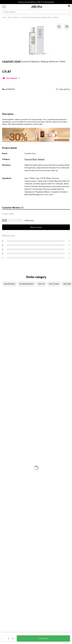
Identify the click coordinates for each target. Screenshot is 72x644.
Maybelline (4, 320)
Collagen (3, 475)
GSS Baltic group (9, 567)
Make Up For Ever (7, 396)
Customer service (10, 530)
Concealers (4, 456)
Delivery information (10, 539)
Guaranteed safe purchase (12, 502)
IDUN (2, 391)
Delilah (3, 304)
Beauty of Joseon (7, 323)
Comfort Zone (11, 61)
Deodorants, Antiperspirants (11, 443)
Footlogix (4, 375)
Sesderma (4, 310)
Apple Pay (6, 517)
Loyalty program (9, 560)
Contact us (6, 533)
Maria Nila (4, 361)
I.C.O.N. (3, 318)
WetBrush (4, 388)
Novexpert (4, 402)
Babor (2, 302)
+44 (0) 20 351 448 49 (11, 612)
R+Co (2, 383)
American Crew (6, 399)
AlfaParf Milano (6, 386)
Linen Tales (4, 331)
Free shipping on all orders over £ (16, 494)
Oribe (2, 367)
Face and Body (31, 159)
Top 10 (5, 557)
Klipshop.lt (6, 573)
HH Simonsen (5, 342)
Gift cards (6, 541)
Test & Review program (11, 554)
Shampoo (4, 407)
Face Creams (54, 284)
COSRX (3, 334)
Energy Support (6, 478)
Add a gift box (64, 89)
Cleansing (4, 437)
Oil (1, 413)
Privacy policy (8, 515)
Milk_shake (4, 299)
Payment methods (9, 536)
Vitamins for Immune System (11, 489)
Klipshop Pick (7, 562)
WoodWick (4, 329)
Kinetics (3, 372)
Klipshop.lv (6, 570)
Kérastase (4, 307)
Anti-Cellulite (5, 440)
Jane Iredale (5, 315)
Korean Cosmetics (7, 448)
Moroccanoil (5, 348)
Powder (3, 459)
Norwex (3, 340)
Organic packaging (9, 499)
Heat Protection (6, 424)
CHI (2, 377)
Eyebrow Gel (5, 453)
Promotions (7, 552)
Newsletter (7, 589)
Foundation (4, 451)
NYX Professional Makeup (10, 337)
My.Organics (5, 326)
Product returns (8, 497)
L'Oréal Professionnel (8, 350)
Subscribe (9, 602)
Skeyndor (4, 356)
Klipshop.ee (7, 576)
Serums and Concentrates (10, 434)
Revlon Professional (8, 364)
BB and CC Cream (7, 461)
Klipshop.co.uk (8, 509)
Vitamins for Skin (7, 481)
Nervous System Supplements (12, 486)
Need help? (7, 609)
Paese (2, 345)
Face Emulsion (10, 284)
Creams (3, 418)
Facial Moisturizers (27, 284)
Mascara (3, 464)
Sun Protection (6, 445)
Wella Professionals (7, 353)
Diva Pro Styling (6, 358)
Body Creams (5, 432)
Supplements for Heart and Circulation (15, 491)
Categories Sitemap (10, 525)
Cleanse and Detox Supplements (13, 483)
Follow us (6, 627)
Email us (5, 617)
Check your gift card (10, 544)
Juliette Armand (6, 296)
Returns (5, 547)
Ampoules (4, 415)
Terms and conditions (10, 512)
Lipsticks (3, 470)
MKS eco (4, 369)
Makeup (41, 159)
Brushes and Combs (8, 421)
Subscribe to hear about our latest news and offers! (22, 592)
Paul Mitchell (5, 394)
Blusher (3, 467)
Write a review (36, 227)
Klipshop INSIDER (9, 520)
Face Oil (41, 284)
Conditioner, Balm (7, 410)
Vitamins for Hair (7, 472)
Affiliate (5, 523)
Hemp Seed (5, 312)
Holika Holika (5, 380)
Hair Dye (4, 426)
